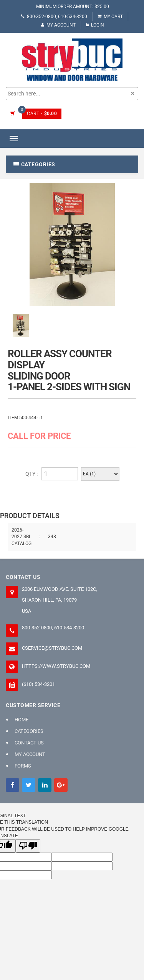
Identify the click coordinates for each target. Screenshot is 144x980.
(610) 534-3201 (38, 684)
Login (95, 25)
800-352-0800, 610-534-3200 (54, 17)
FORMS (23, 766)
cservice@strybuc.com (52, 648)
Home (22, 720)
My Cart (110, 17)
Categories (29, 731)
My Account (58, 25)
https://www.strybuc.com (56, 666)
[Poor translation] (28, 846)
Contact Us (29, 743)
